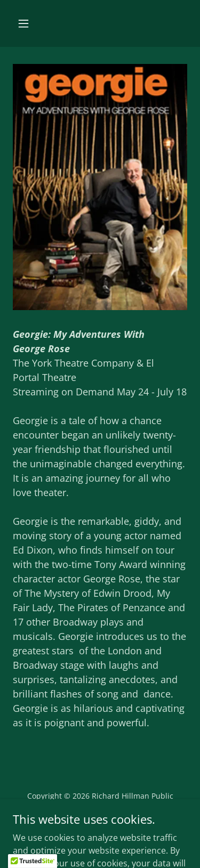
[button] (23, 23)
